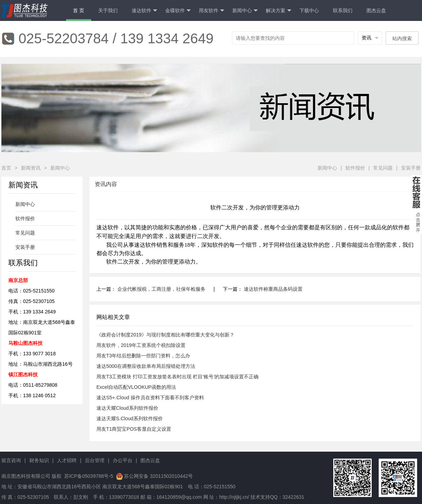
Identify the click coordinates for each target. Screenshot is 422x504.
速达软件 (144, 11)
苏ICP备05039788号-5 (88, 476)
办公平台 (123, 460)
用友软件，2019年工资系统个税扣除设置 (141, 345)
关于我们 (108, 10)
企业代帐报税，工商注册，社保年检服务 (161, 289)
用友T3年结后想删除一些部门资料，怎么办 (143, 356)
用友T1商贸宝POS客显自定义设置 (134, 429)
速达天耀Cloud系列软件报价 (127, 408)
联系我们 (343, 10)
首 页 (79, 10)
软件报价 (355, 168)
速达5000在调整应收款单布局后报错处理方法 (146, 366)
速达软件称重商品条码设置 (273, 289)
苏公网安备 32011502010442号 (158, 476)
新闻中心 (245, 11)
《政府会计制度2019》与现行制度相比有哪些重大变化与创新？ (165, 335)
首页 (6, 168)
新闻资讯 (31, 168)
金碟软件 (178, 11)
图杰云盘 (376, 10)
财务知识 (39, 460)
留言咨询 (11, 460)
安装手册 (411, 168)
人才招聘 (67, 460)
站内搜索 (402, 38)
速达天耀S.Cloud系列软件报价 (130, 418)
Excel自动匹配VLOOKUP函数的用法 (136, 387)
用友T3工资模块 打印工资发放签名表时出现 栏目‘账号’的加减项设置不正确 (177, 377)
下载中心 (309, 10)
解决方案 (279, 11)
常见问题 (383, 168)
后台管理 (95, 460)
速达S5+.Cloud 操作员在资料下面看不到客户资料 (150, 398)
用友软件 (212, 11)
